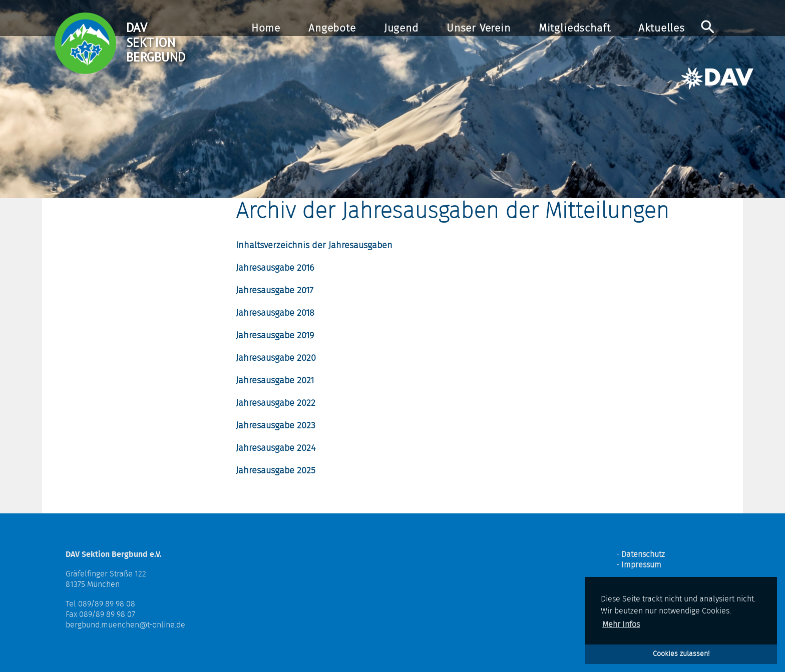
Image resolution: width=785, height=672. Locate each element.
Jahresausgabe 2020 (276, 358)
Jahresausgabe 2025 (276, 471)
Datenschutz (643, 554)
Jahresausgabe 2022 (276, 403)
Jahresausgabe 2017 (275, 291)
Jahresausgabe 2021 (275, 381)
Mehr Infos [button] (621, 624)
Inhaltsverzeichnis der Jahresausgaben (314, 246)
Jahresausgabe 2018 (275, 313)
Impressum (641, 565)
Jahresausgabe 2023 (276, 426)
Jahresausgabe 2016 (275, 268)
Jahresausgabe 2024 (276, 448)
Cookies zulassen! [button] (681, 654)
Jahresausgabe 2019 (275, 336)
